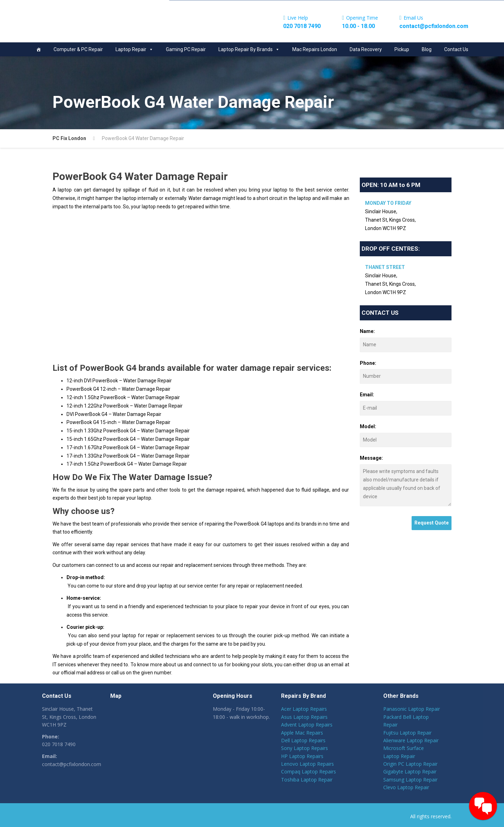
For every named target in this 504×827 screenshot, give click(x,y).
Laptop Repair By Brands (249, 49)
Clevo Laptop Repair (406, 787)
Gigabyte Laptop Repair (410, 772)
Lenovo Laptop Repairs (307, 764)
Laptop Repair (134, 49)
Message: (371, 458)
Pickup (402, 49)
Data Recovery (366, 49)
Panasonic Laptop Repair (412, 709)
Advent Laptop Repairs (307, 725)
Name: (367, 331)
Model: (368, 426)
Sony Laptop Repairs (304, 748)
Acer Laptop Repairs (304, 709)
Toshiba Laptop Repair (307, 780)
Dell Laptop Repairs (303, 740)
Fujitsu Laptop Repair (407, 733)
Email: (367, 395)
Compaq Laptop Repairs (309, 772)
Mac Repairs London (315, 49)
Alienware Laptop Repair (411, 740)
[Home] (38, 49)
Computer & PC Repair (78, 49)
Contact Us (456, 49)
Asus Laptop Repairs (304, 717)
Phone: (368, 363)
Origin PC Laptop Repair (410, 764)
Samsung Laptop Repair (410, 780)
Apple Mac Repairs (302, 733)
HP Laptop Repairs (302, 756)
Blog (427, 49)
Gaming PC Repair (186, 49)
